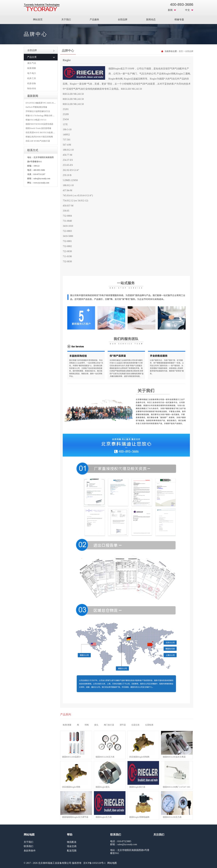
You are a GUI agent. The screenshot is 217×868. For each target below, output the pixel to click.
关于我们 (66, 20)
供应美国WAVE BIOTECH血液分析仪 (42, 132)
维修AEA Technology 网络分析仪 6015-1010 (45, 116)
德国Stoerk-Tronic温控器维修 (38, 128)
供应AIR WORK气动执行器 (38, 141)
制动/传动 (32, 88)
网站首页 (38, 20)
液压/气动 (32, 63)
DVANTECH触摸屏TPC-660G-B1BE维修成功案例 (47, 103)
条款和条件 (30, 851)
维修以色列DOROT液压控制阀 (39, 137)
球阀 (87, 725)
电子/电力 (32, 73)
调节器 (123, 725)
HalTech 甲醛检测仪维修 (36, 107)
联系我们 (28, 846)
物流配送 (72, 842)
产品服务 (94, 20)
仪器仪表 (135, 725)
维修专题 (179, 20)
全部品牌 (123, 20)
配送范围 (72, 851)
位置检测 (149, 725)
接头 (96, 725)
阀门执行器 (109, 725)
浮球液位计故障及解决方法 (38, 111)
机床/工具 (32, 78)
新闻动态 (151, 20)
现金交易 (72, 846)
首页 (181, 51)
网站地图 (112, 863)
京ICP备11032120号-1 (94, 863)
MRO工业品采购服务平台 (42, 7)
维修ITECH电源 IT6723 (36, 120)
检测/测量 (32, 68)
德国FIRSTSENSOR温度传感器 (39, 124)
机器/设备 (32, 83)
